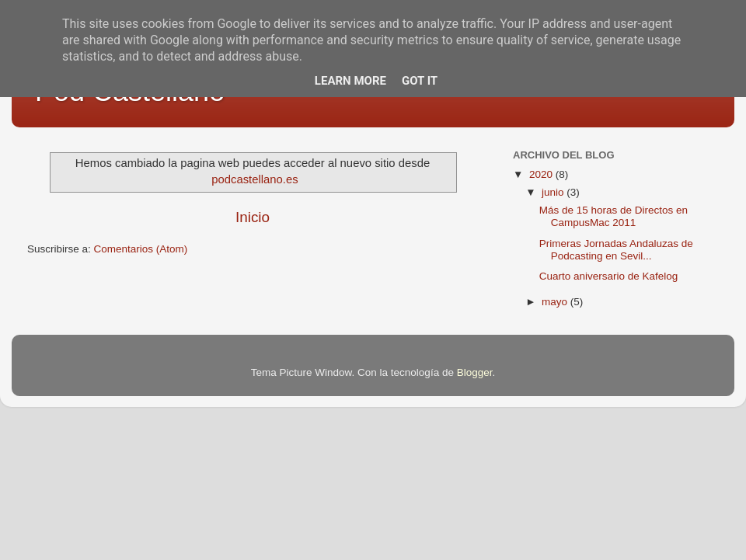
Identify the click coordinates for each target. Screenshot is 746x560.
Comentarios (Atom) (141, 249)
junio (554, 192)
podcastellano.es (254, 179)
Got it (420, 81)
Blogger (475, 372)
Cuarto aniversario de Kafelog (609, 276)
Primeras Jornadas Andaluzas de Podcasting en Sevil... (616, 250)
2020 (542, 174)
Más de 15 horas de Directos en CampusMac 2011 (614, 216)
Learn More (350, 81)
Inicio (253, 217)
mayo (556, 302)
